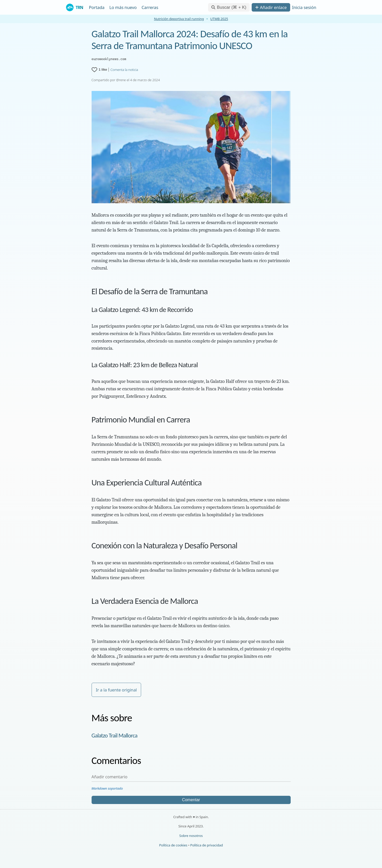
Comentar (191, 800)
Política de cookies (173, 845)
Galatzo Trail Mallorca (115, 735)
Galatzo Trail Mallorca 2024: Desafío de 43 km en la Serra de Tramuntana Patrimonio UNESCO (190, 40)
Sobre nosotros (191, 836)
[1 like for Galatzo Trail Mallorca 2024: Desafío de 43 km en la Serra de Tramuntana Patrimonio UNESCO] (99, 70)
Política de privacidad (206, 845)
